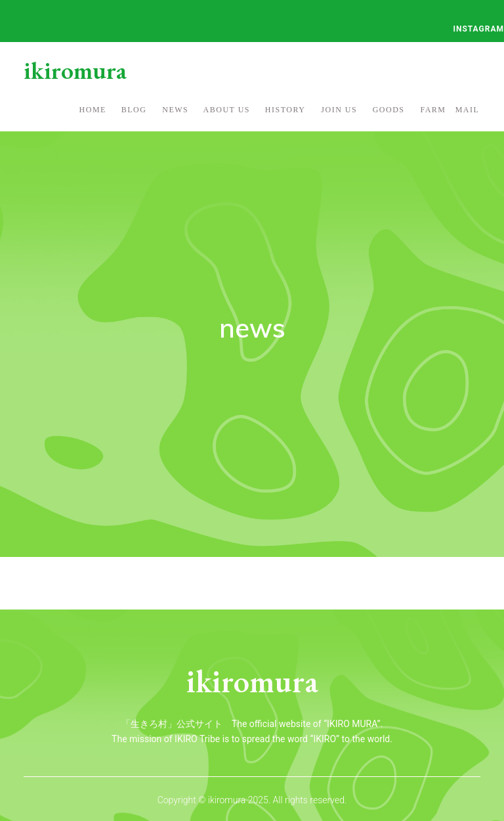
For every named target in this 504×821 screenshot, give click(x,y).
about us (227, 110)
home (93, 110)
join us (339, 110)
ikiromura (75, 70)
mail (468, 110)
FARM (433, 110)
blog (134, 110)
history (285, 110)
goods (389, 110)
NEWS (175, 110)
